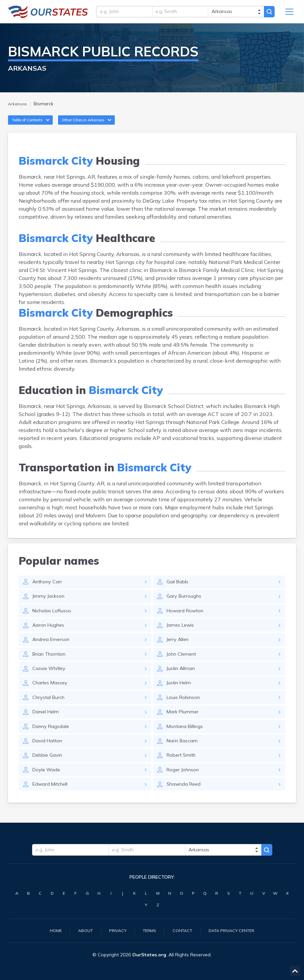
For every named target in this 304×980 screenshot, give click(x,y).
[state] (234, 13)
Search (268, 13)
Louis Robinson (185, 714)
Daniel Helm (48, 729)
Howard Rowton (187, 622)
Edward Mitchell (52, 806)
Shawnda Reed (185, 806)
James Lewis (182, 637)
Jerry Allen (179, 652)
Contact (183, 930)
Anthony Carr (49, 591)
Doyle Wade (48, 790)
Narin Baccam (184, 760)
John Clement (183, 668)
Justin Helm (181, 698)
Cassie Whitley (51, 683)
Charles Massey (52, 698)
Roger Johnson (185, 790)
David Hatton (49, 760)
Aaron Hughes (50, 637)
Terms (148, 930)
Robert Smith (183, 775)
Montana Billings (187, 744)
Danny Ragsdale (53, 744)
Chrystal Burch (50, 714)
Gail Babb (179, 591)
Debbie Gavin (49, 775)
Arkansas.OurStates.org (48, 13)
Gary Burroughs (185, 606)
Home (49, 930)
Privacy (114, 930)
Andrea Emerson (53, 652)
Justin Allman (183, 683)
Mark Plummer (184, 729)
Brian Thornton (51, 668)
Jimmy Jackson (50, 606)
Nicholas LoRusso (54, 622)
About (80, 930)
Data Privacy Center (236, 930)
